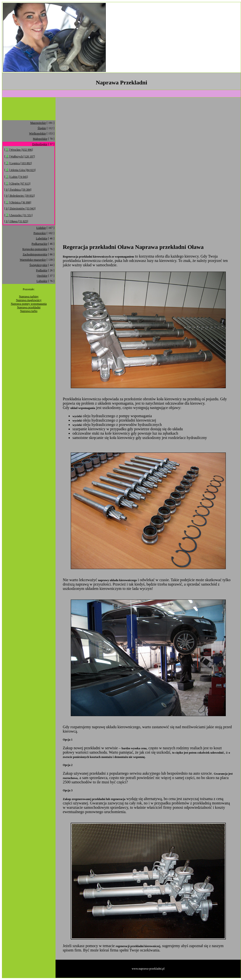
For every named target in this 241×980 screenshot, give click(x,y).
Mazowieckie (38, 123)
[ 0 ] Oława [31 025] (16, 221)
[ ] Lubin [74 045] (16, 177)
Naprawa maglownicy (29, 300)
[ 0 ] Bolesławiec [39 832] (20, 196)
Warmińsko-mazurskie (33, 260)
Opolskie (42, 276)
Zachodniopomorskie (35, 254)
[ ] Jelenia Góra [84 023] (20, 170)
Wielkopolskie (37, 134)
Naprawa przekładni (29, 307)
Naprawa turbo (29, 311)
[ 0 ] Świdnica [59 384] (18, 190)
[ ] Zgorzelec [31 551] (18, 215)
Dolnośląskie (40, 144)
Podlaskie (42, 270)
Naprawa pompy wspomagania (29, 304)
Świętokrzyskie (38, 265)
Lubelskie (42, 238)
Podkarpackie (39, 244)
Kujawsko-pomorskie (35, 249)
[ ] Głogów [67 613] (17, 184)
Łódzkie (41, 228)
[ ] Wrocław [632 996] (19, 150)
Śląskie (42, 128)
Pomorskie (40, 233)
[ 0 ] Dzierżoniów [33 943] (20, 208)
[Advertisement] (186, 37)
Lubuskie (42, 281)
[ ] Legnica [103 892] (18, 163)
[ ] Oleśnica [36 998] (18, 202)
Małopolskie (40, 139)
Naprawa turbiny (29, 297)
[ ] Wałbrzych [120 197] (20, 156)
